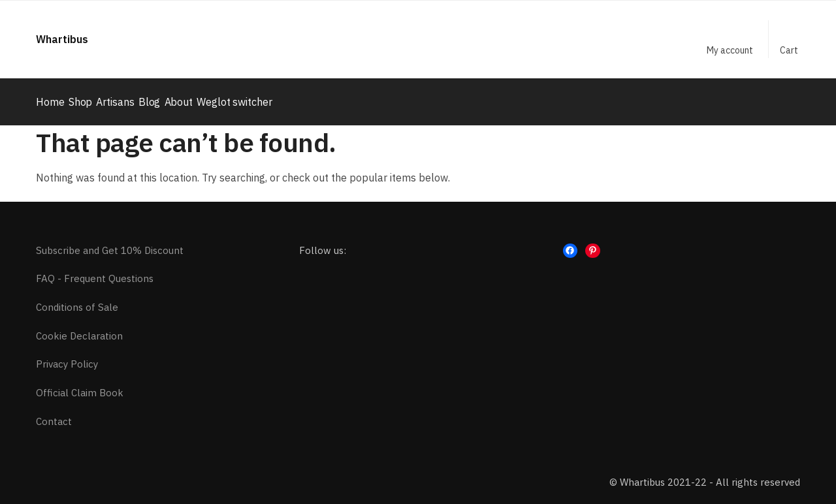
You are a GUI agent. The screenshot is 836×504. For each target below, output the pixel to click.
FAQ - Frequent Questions (95, 271)
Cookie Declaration (79, 329)
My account (730, 50)
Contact (54, 414)
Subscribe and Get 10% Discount (110, 243)
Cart (789, 50)
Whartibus (62, 39)
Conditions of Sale (77, 300)
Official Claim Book (80, 386)
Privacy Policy (67, 357)
